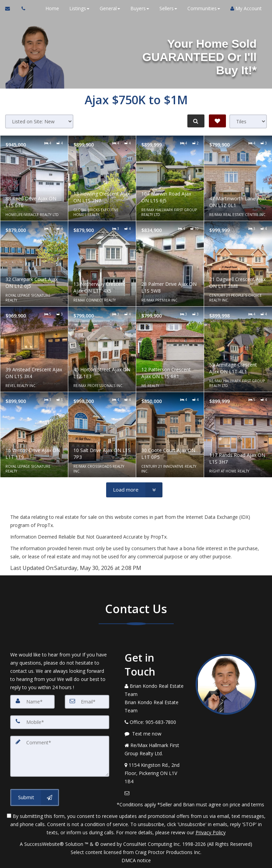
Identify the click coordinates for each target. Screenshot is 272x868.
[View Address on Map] (155, 773)
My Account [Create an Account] (246, 8)
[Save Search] (217, 121)
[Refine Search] (196, 121)
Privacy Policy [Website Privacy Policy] (211, 832)
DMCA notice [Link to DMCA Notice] (136, 860)
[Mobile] (60, 722)
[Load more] (134, 490)
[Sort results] (39, 121)
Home (52, 8)
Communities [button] (204, 8)
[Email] (87, 702)
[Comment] (60, 756)
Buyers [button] (140, 8)
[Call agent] (22, 9)
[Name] (32, 702)
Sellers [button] (168, 8)
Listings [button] (79, 8)
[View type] (248, 121)
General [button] (110, 8)
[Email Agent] (11, 9)
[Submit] (35, 797)
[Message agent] (155, 734)
